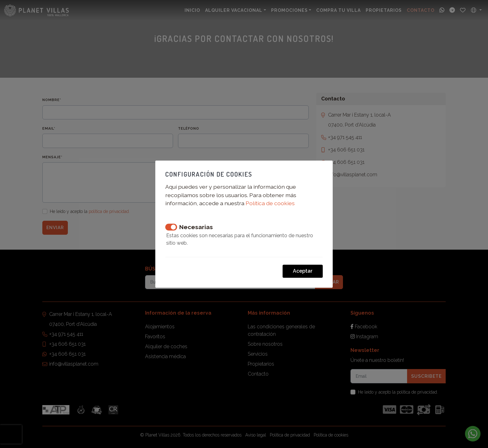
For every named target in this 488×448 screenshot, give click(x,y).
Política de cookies (270, 203)
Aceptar (303, 271)
